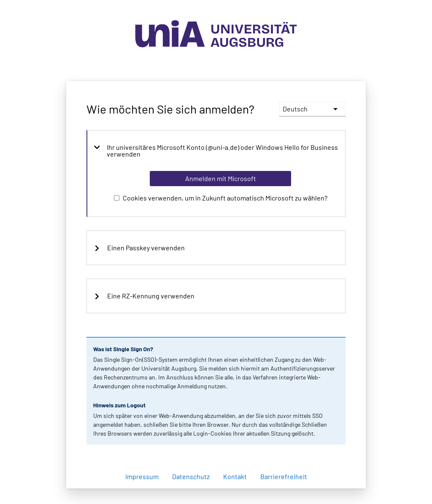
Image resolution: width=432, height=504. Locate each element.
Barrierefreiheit (284, 476)
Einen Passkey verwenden (139, 248)
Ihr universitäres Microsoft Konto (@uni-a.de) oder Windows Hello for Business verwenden (216, 151)
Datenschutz (191, 476)
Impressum (142, 476)
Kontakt (235, 476)
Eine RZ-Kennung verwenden (144, 296)
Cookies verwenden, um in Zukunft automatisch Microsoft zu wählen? (225, 198)
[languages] (312, 109)
